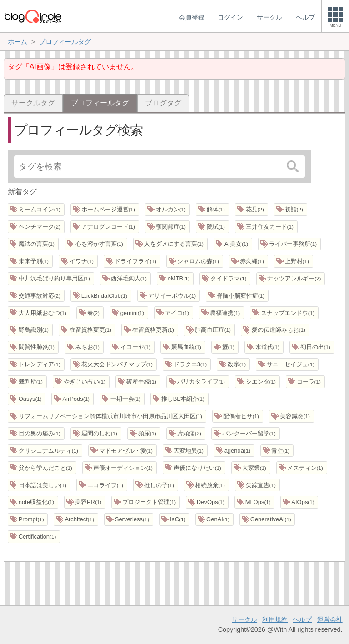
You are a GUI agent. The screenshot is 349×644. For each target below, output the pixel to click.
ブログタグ (163, 103)
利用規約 (275, 619)
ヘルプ (302, 619)
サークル (244, 619)
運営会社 (330, 619)
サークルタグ (33, 103)
